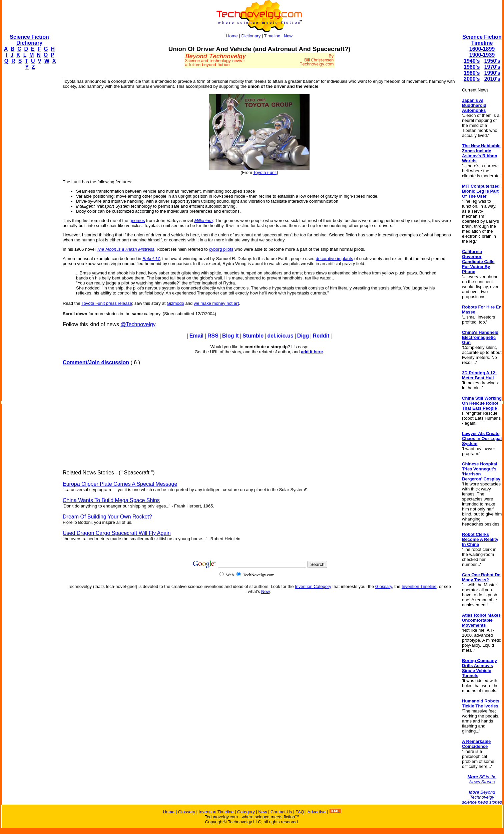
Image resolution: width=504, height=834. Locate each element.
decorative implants (335, 259)
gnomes (137, 221)
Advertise (317, 812)
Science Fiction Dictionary (29, 40)
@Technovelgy (138, 324)
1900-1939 (482, 55)
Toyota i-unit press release (107, 303)
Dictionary (251, 36)
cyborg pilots (221, 249)
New (288, 36)
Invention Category (313, 586)
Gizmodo (175, 303)
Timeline (272, 36)
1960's (472, 67)
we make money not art (216, 303)
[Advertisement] (29, 176)
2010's (492, 79)
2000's (472, 79)
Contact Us (281, 812)
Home (232, 36)
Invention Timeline (419, 586)
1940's (472, 61)
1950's (492, 61)
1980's (472, 73)
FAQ (300, 812)
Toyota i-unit (265, 172)
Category (246, 812)
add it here (312, 352)
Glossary (384, 586)
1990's (492, 73)
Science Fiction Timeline (482, 40)
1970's (492, 67)
